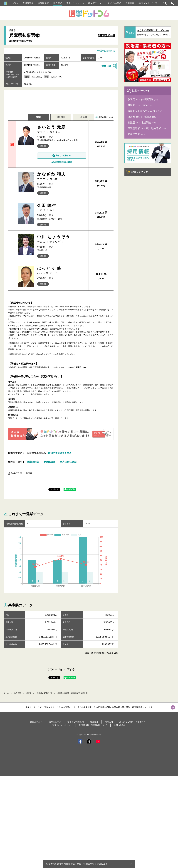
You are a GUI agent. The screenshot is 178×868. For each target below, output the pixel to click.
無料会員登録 (68, 864)
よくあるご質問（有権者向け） (133, 722)
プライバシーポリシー (62, 725)
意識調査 (130, 3)
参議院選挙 (43, 3)
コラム (15, 3)
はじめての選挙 (113, 3)
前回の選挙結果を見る (60, 453)
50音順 (84, 117)
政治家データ (95, 3)
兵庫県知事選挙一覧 (44, 693)
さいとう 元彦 (62, 129)
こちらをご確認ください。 (78, 367)
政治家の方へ (36, 722)
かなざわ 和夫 (62, 176)
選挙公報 (106, 66)
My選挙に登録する (106, 51)
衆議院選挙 (28, 3)
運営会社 (94, 722)
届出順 (61, 117)
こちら (52, 354)
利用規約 (109, 722)
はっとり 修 (62, 270)
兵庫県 (29, 473)
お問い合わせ (120, 725)
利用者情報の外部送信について (93, 725)
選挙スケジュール (75, 3)
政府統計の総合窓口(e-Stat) (105, 653)
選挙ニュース (55, 722)
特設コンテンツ (148, 3)
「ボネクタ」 (93, 343)
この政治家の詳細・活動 (62, 162)
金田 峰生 (62, 208)
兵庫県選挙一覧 (106, 35)
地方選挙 (58, 3)
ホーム (6, 693)
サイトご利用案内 (76, 722)
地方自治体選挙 (68, 462)
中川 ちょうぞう (62, 239)
